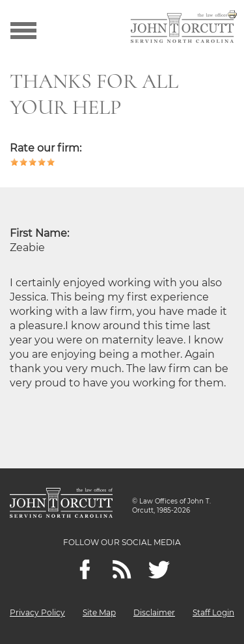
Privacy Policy (37, 612)
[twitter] (159, 570)
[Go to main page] (182, 29)
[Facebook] (85, 570)
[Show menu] (23, 29)
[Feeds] (122, 570)
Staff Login (213, 612)
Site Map (99, 612)
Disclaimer (154, 612)
